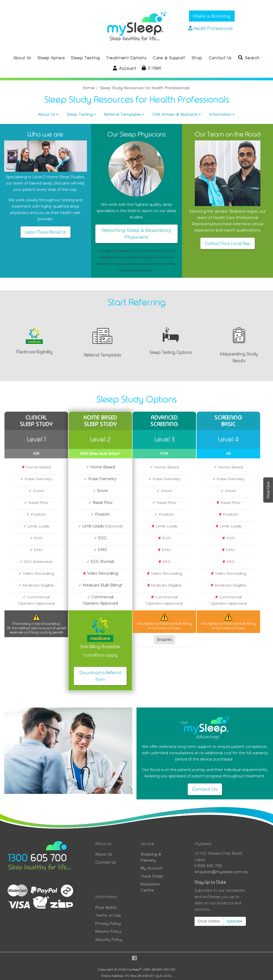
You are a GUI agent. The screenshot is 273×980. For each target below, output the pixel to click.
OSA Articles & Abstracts (175, 114)
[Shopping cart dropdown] (151, 68)
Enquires (164, 640)
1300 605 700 (208, 866)
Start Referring (137, 302)
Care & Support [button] (169, 58)
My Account (152, 868)
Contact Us (205, 789)
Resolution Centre (150, 887)
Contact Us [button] (220, 58)
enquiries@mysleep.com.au (220, 872)
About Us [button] (22, 58)
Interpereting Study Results (239, 357)
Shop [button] (197, 58)
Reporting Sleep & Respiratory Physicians (136, 234)
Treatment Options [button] (126, 58)
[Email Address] (209, 921)
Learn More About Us (46, 232)
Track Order (152, 876)
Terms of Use (108, 915)
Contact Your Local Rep (228, 243)
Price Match (106, 907)
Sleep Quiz (268, 490)
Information (220, 114)
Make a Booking (212, 16)
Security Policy (109, 939)
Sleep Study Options (136, 399)
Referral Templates (123, 114)
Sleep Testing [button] (85, 58)
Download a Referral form (100, 676)
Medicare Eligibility (34, 352)
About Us (47, 114)
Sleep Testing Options (171, 352)
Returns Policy (108, 931)
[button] (249, 58)
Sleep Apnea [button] (51, 58)
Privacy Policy (108, 923)
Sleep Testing (80, 114)
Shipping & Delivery (151, 857)
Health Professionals (210, 28)
